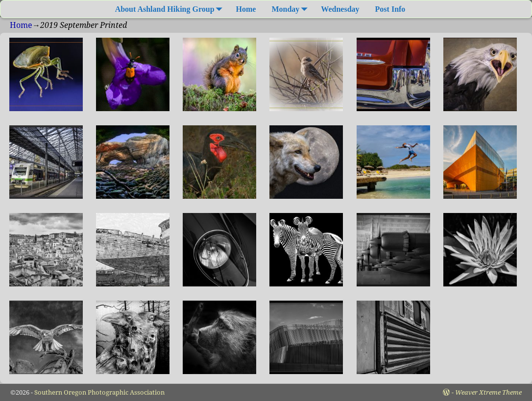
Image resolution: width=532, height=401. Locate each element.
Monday (291, 9)
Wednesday (340, 9)
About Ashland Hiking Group (171, 9)
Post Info (390, 9)
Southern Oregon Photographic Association (99, 392)
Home (246, 9)
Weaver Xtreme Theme (488, 392)
